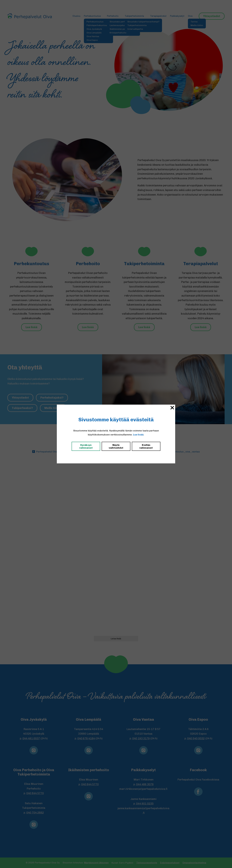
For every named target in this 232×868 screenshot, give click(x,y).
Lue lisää (138, 435)
